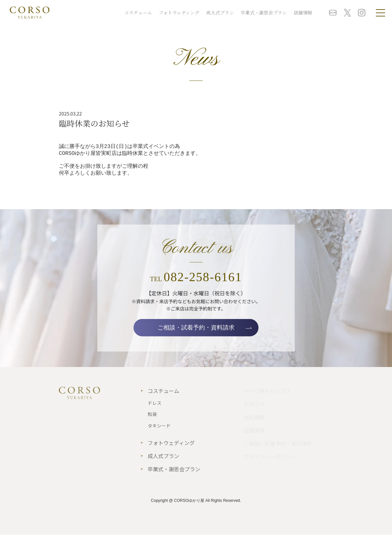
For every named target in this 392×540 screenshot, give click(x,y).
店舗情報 (303, 12)
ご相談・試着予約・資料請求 (196, 333)
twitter (347, 13)
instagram (362, 13)
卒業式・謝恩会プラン (264, 12)
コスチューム (138, 12)
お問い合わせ (333, 13)
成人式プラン (220, 12)
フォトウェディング (179, 12)
